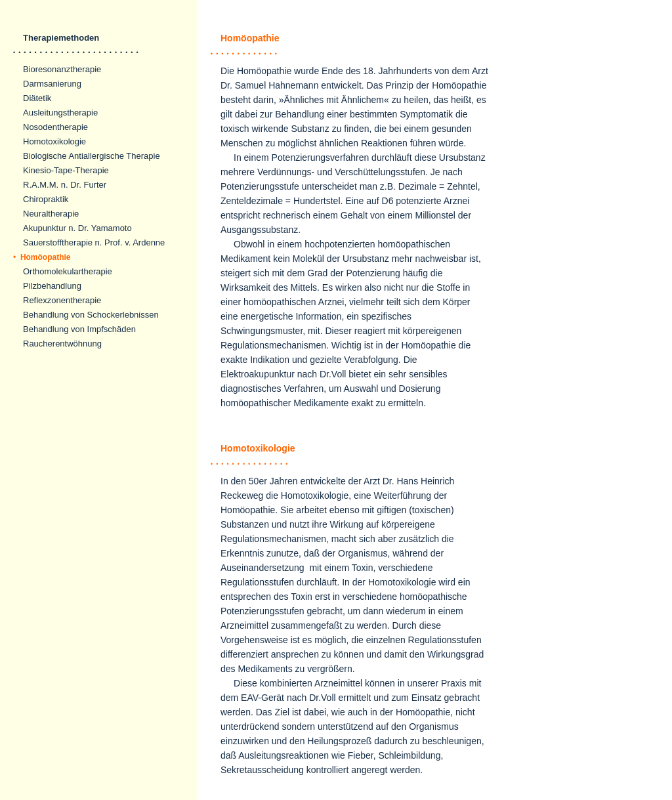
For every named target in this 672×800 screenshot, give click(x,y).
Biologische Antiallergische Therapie (92, 156)
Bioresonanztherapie (62, 69)
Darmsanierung (52, 84)
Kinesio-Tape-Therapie (66, 170)
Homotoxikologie (54, 141)
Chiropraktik (46, 199)
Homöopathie (42, 257)
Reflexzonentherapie (62, 300)
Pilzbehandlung (52, 286)
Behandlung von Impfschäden (79, 329)
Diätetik (37, 98)
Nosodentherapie (55, 127)
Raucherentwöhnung (62, 344)
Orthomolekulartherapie (68, 271)
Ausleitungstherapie (60, 113)
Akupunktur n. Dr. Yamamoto (77, 228)
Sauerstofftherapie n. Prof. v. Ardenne (94, 242)
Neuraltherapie (51, 214)
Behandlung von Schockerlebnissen (91, 315)
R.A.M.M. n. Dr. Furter (65, 185)
